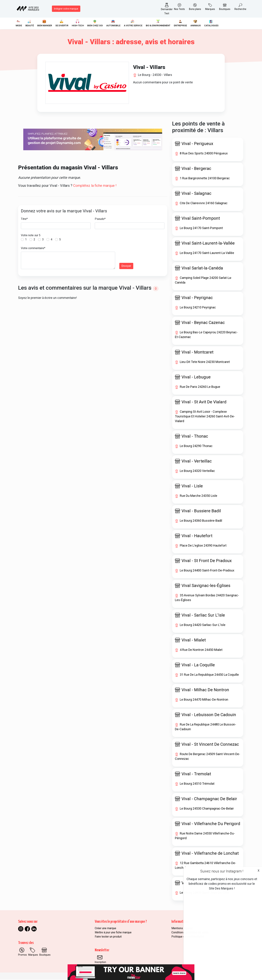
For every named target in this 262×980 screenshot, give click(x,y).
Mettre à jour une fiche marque (113, 933)
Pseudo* (100, 219)
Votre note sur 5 (31, 236)
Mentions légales (182, 929)
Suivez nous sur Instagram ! (222, 871)
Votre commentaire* (33, 249)
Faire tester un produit (108, 937)
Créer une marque (105, 929)
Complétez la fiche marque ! (95, 186)
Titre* (24, 219)
